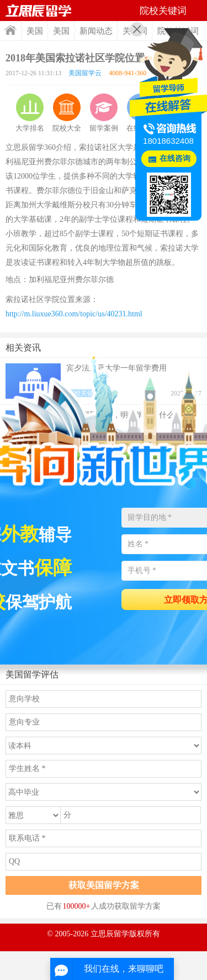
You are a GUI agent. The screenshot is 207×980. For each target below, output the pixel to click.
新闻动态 (96, 31)
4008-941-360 (128, 73)
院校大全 (67, 113)
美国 (35, 31)
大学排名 (30, 113)
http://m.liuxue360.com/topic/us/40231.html (74, 314)
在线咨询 (175, 158)
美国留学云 (85, 73)
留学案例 (104, 113)
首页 (10, 30)
